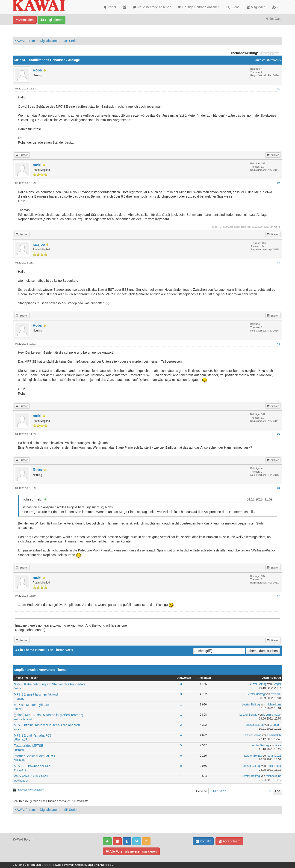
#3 (278, 263)
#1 (278, 89)
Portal (110, 7)
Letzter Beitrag (258, 684)
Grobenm (275, 725)
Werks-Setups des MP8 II (32, 776)
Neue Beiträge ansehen (152, 7)
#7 (278, 596)
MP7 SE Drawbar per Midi (32, 766)
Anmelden (25, 20)
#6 (278, 488)
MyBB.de (47, 865)
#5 (278, 434)
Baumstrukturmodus (267, 60)
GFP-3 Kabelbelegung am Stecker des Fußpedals (50, 684)
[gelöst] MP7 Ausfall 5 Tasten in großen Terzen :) (49, 715)
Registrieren (52, 20)
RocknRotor (21, 770)
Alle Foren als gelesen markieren (131, 851)
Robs (37, 70)
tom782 (18, 709)
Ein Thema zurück (32, 650)
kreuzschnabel (23, 719)
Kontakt (203, 841)
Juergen (19, 750)
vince (278, 745)
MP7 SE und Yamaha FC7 (33, 735)
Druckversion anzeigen (31, 790)
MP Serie (70, 41)
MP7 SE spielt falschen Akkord (36, 694)
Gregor (277, 684)
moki (37, 165)
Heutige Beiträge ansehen (199, 7)
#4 (278, 344)
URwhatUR (21, 740)
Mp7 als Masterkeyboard (31, 705)
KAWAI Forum (25, 41)
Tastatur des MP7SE (29, 746)
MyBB (71, 865)
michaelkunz (273, 705)
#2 (278, 183)
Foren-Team (229, 841)
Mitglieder (256, 7)
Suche (233, 7)
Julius (17, 688)
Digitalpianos (49, 41)
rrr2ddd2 (19, 699)
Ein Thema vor (59, 650)
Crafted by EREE (84, 865)
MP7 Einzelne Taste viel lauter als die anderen (47, 725)
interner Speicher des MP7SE (35, 756)
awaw (17, 729)
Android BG (106, 865)
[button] (275, 7)
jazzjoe (39, 244)
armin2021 (20, 760)
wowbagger (21, 781)
